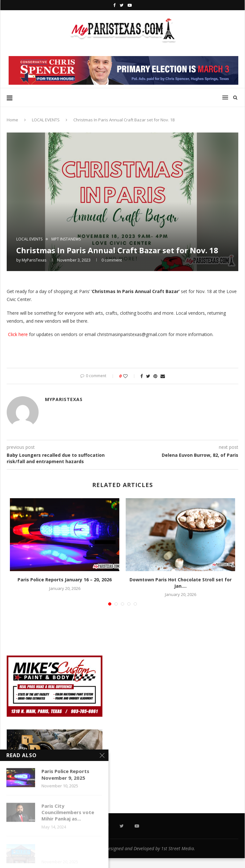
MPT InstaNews (66, 239)
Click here (17, 334)
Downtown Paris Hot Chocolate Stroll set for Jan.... (181, 583)
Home (12, 120)
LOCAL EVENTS (46, 120)
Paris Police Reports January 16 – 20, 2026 (65, 580)
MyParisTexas (34, 260)
